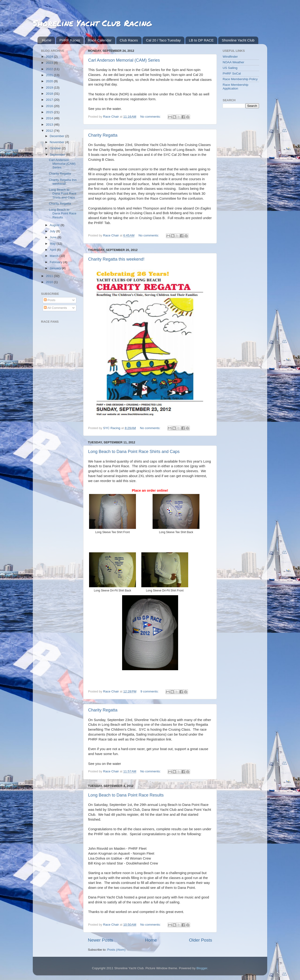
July (53, 231)
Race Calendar (100, 40)
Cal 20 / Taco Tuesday (163, 40)
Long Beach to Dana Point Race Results (126, 795)
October (56, 148)
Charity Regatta (103, 135)
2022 (50, 69)
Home (47, 40)
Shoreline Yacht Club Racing (92, 23)
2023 (50, 63)
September (58, 155)
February (56, 262)
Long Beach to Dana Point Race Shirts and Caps (134, 452)
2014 (50, 118)
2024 (50, 57)
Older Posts (201, 940)
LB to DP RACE (201, 40)
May (53, 244)
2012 (50, 131)
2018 (50, 94)
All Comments (55, 308)
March (54, 256)
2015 (50, 112)
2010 (50, 282)
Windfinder (230, 57)
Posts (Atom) (116, 950)
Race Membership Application (236, 87)
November (57, 142)
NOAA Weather (233, 62)
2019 (50, 88)
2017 (50, 100)
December (57, 136)
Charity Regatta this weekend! (116, 259)
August (55, 225)
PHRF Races (70, 40)
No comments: (151, 117)
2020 (50, 81)
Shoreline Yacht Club (238, 40)
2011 (50, 276)
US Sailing (230, 68)
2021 (50, 75)
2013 (50, 125)
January (56, 268)
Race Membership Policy (240, 79)
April (53, 250)
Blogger (202, 968)
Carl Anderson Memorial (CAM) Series (124, 60)
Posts (50, 300)
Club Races (129, 40)
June (54, 237)
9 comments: (150, 691)
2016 (50, 106)
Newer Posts (100, 940)
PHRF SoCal (232, 73)
